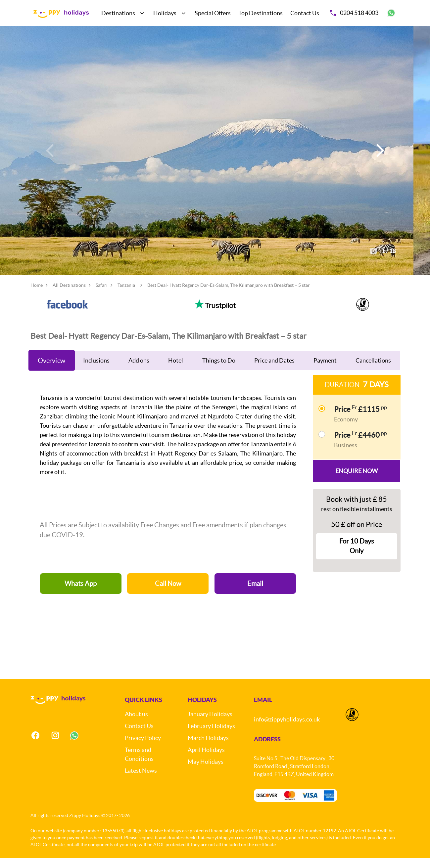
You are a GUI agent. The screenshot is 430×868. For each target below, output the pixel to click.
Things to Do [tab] (219, 370)
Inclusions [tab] (96, 370)
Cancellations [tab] (373, 370)
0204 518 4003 (354, 13)
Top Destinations (261, 13)
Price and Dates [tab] (274, 370)
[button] (380, 155)
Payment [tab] (325, 370)
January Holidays (210, 724)
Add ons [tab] (139, 370)
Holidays (165, 13)
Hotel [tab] (176, 370)
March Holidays (208, 748)
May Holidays (206, 772)
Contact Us (305, 13)
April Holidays (206, 760)
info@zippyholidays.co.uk (287, 729)
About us (136, 724)
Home (37, 295)
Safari (102, 295)
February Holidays (211, 736)
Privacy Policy (143, 748)
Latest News (141, 781)
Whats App (81, 593)
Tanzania (126, 295)
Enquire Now (357, 481)
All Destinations (69, 295)
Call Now (168, 593)
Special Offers (213, 13)
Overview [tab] (52, 370)
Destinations (118, 13)
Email (255, 593)
